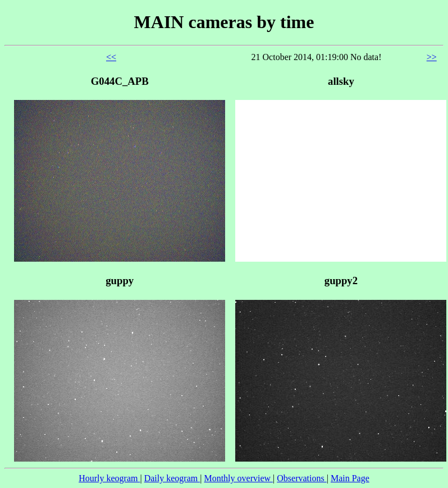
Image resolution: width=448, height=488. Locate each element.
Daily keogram (172, 478)
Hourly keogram (109, 478)
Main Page (350, 478)
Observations (301, 478)
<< (111, 57)
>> (432, 57)
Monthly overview (238, 478)
